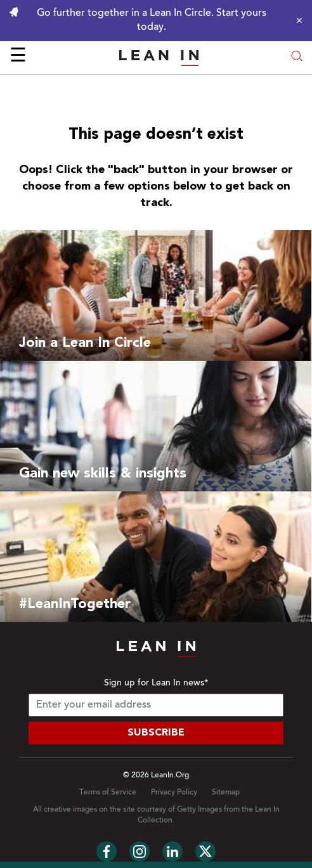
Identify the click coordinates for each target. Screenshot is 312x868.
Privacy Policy (174, 793)
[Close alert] (296, 20)
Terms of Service (108, 793)
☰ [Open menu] (18, 57)
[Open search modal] (297, 57)
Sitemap (226, 793)
